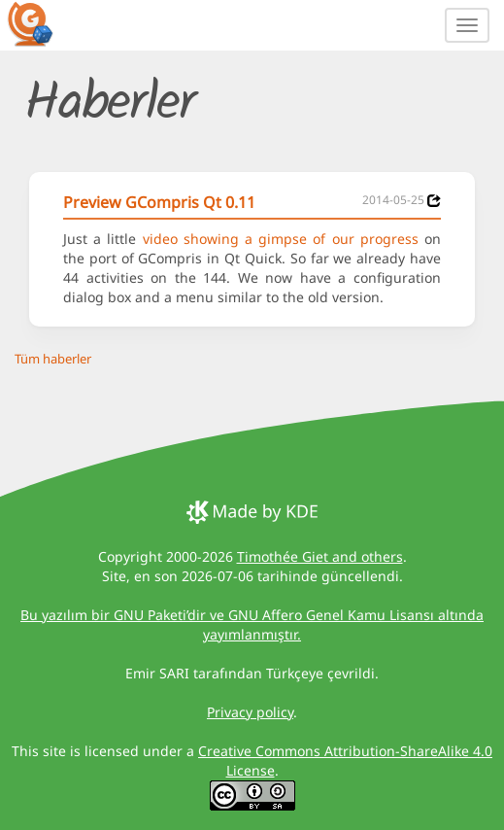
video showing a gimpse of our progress (281, 239)
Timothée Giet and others (320, 556)
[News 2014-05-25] (434, 201)
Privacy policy (250, 712)
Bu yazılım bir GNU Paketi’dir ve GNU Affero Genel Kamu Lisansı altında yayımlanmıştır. (252, 624)
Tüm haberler (53, 359)
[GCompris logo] (42, 23)
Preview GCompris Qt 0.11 (159, 202)
